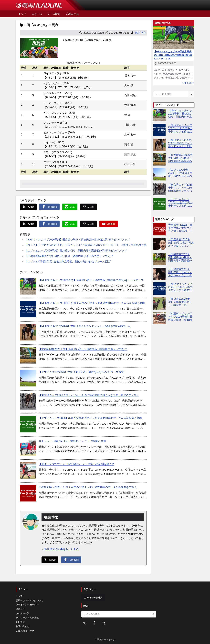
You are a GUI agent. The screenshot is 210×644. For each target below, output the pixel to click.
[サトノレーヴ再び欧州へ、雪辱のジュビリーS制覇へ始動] (28, 447)
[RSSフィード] (104, 623)
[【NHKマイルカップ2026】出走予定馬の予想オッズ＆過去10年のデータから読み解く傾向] (28, 309)
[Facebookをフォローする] (94, 623)
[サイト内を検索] (191, 94)
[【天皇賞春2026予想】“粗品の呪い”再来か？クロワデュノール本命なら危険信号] (159, 244)
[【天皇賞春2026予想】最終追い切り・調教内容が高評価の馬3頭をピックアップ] (159, 259)
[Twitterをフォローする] (84, 623)
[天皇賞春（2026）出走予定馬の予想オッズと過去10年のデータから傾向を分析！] (159, 229)
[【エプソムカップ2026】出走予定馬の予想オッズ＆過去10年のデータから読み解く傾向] (28, 424)
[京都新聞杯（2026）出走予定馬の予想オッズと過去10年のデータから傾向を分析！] (28, 493)
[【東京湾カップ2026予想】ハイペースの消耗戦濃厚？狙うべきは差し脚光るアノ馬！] (28, 401)
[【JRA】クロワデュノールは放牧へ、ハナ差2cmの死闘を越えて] (28, 470)
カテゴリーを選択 (93, 598)
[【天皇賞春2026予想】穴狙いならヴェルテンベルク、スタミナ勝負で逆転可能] (159, 274)
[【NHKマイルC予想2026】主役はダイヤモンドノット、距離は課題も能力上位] (28, 332)
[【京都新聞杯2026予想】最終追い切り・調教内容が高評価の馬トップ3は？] (28, 355)
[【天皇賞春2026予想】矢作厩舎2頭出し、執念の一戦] (159, 303)
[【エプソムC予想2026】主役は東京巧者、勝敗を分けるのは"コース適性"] (28, 378)
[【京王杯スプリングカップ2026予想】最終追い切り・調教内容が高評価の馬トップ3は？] (159, 318)
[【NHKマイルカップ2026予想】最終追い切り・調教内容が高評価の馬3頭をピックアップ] (28, 286)
